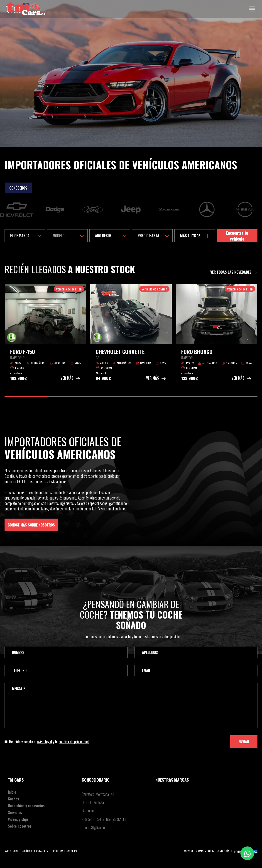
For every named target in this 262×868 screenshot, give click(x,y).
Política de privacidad (36, 851)
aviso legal (45, 742)
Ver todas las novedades (234, 272)
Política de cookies (65, 851)
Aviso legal (11, 851)
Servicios (15, 812)
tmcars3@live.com (94, 827)
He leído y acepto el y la (47, 742)
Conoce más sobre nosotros (31, 525)
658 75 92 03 (116, 819)
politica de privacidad (74, 742)
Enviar (244, 742)
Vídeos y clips (18, 819)
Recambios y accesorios (26, 806)
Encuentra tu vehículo (237, 236)
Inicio (12, 792)
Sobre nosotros (20, 826)
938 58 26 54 (91, 819)
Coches (13, 799)
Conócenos (18, 188)
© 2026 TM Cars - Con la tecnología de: (221, 851)
